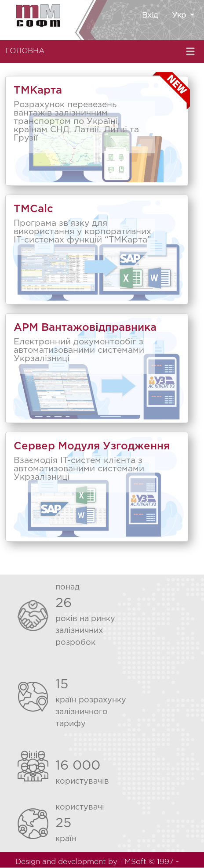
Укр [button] (180, 16)
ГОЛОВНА (25, 51)
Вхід (150, 16)
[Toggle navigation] (191, 51)
